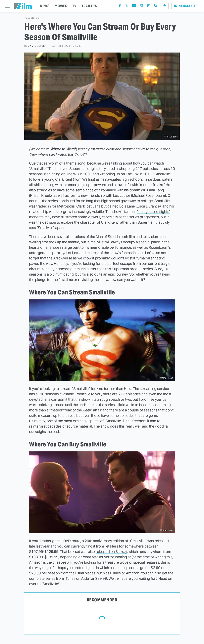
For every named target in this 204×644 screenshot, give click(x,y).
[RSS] (156, 7)
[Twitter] (127, 7)
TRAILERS (89, 6)
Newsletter (185, 6)
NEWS (45, 6)
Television (32, 18)
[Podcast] (165, 6)
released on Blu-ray (111, 552)
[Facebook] (120, 7)
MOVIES (61, 6)
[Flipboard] (148, 7)
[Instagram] (141, 7)
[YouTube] (134, 7)
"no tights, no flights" (154, 212)
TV (74, 6)
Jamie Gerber (37, 46)
